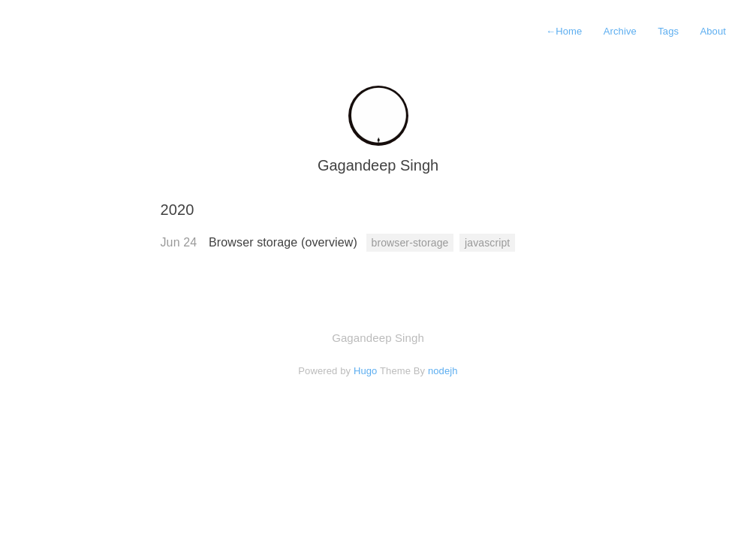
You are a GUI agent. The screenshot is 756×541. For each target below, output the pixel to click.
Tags (668, 31)
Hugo (366, 371)
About (713, 31)
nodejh (443, 371)
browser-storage (410, 243)
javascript (487, 243)
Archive (620, 31)
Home (564, 31)
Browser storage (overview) (285, 242)
